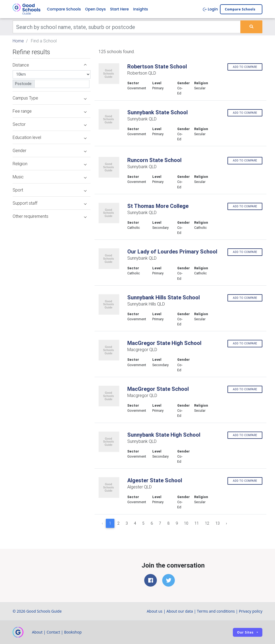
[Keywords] (127, 27)
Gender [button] (50, 150)
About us (154, 611)
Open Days (95, 9)
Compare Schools (64, 9)
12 (207, 523)
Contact (53, 632)
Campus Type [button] (50, 98)
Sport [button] (50, 190)
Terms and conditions (216, 611)
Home (18, 41)
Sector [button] (50, 124)
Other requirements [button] (50, 216)
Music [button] (50, 177)
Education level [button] (50, 137)
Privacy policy (251, 611)
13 (218, 523)
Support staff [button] (50, 203)
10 (186, 523)
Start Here (120, 9)
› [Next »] (226, 523)
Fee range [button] (50, 111)
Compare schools (240, 9)
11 (197, 523)
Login (210, 9)
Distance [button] (50, 65)
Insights (141, 9)
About (37, 632)
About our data (180, 611)
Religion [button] (50, 164)
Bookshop (73, 632)
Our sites (245, 632)
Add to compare (245, 67)
